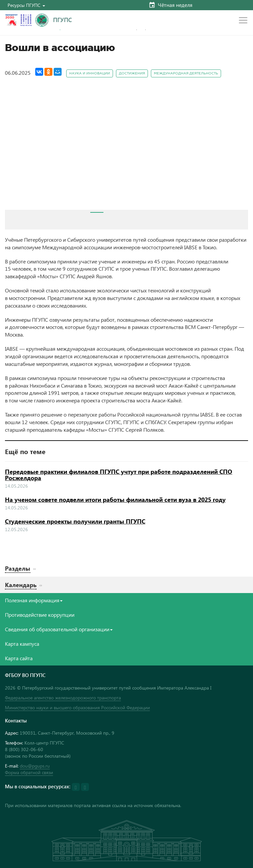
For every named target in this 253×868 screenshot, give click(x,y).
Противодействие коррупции (40, 615)
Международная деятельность (186, 74)
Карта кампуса (22, 644)
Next (239, 149)
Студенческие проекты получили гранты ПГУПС (75, 521)
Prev (14, 149)
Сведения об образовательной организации (59, 629)
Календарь (21, 585)
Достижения (132, 74)
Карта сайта (19, 658)
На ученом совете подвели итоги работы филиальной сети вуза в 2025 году (115, 500)
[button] (26, 5)
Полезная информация (34, 600)
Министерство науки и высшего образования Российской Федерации (77, 707)
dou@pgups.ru (35, 766)
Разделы (18, 568)
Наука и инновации (90, 74)
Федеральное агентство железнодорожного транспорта (63, 698)
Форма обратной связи (29, 772)
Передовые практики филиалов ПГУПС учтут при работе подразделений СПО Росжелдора (119, 475)
